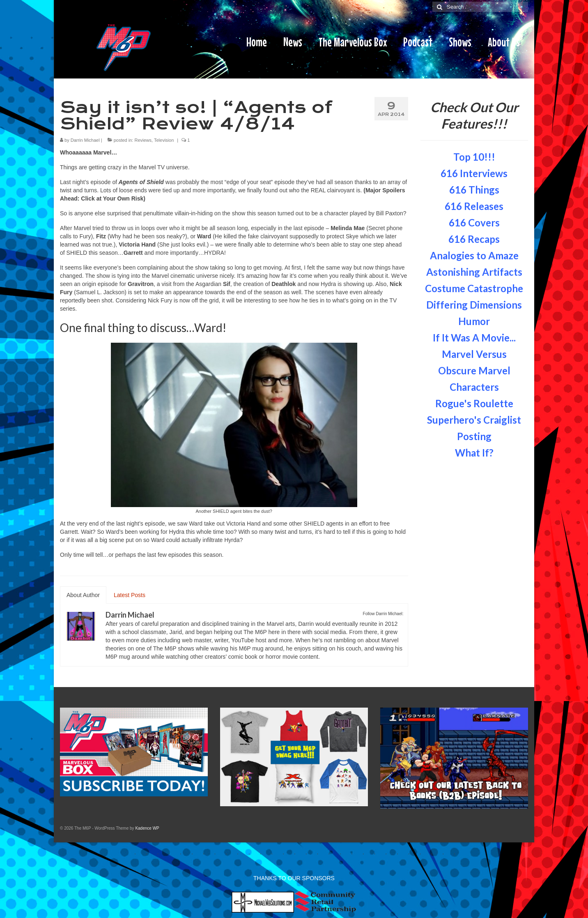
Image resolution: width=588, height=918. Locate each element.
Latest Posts (130, 595)
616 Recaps (474, 239)
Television (164, 140)
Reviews (143, 140)
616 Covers (474, 223)
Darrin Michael (85, 140)
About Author (83, 595)
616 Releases (474, 206)
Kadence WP (147, 828)
